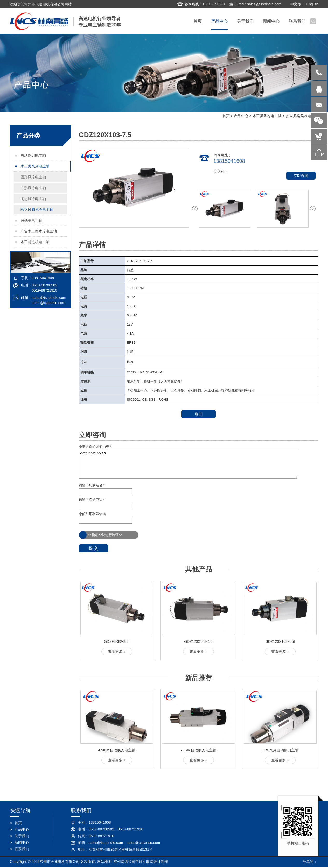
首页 (226, 116)
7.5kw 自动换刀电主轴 (198, 750)
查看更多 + (117, 652)
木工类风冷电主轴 (267, 116)
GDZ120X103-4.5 (198, 641)
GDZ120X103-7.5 (188, 464)
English (312, 4)
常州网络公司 (124, 862)
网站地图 (104, 862)
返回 (199, 414)
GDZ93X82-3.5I (117, 641)
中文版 (296, 4)
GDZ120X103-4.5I (280, 641)
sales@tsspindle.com (264, 4)
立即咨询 (301, 175)
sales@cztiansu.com (49, 303)
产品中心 (241, 116)
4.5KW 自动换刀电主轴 (117, 750)
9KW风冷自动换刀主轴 (280, 750)
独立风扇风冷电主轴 (302, 116)
